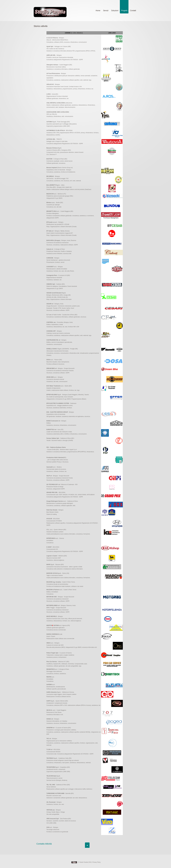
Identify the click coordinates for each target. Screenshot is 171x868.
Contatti (133, 11)
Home (98, 11)
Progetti (125, 11)
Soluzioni (115, 11)
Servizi (106, 11)
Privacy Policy (97, 862)
